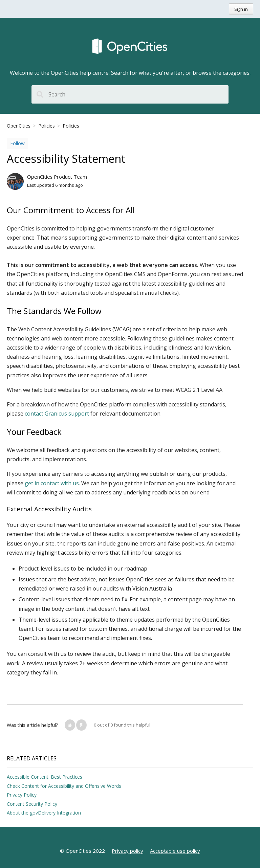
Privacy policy (127, 851)
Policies (47, 126)
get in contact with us (52, 483)
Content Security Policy (32, 804)
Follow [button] (17, 143)
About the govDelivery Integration (44, 813)
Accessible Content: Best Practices (45, 777)
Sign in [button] (241, 9)
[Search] (130, 94)
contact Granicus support (57, 414)
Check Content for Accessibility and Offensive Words (64, 786)
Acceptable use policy (175, 851)
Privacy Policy (22, 795)
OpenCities (19, 126)
